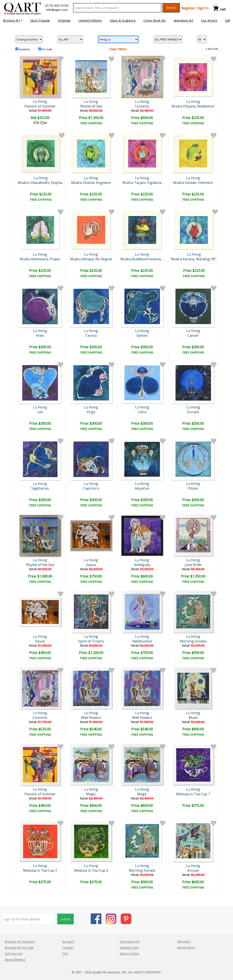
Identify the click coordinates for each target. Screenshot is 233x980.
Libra (142, 412)
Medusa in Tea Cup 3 (91, 870)
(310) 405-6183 (57, 5)
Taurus (91, 335)
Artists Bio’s (186, 947)
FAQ (65, 953)
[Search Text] (117, 8)
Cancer (193, 335)
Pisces (193, 488)
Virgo (91, 412)
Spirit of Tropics (91, 641)
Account (68, 941)
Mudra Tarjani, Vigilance (142, 183)
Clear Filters (118, 49)
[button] (13, 20)
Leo (40, 412)
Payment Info (130, 941)
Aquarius (142, 488)
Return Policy (129, 953)
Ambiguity (142, 565)
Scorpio (193, 412)
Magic (91, 794)
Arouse (193, 870)
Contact (68, 947)
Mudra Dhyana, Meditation (193, 106)
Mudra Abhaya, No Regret (91, 259)
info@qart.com (57, 10)
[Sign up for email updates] (28, 919)
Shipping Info (129, 947)
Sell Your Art (14, 953)
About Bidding (15, 959)
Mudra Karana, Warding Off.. (194, 259)
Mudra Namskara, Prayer (40, 259)
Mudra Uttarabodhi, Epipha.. (41, 183)
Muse (193, 718)
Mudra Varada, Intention (193, 183)
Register (188, 8)
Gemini (142, 335)
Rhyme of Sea (91, 106)
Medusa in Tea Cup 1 (193, 794)
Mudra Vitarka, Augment (91, 183)
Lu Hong (40, 101)
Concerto (142, 106)
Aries (40, 335)
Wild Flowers (91, 718)
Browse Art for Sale (19, 947)
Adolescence (142, 641)
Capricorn (91, 488)
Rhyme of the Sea (40, 565)
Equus (91, 565)
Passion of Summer (40, 106)
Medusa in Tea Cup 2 (40, 870)
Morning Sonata (193, 641)
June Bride (193, 565)
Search (171, 8)
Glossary (184, 941)
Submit (65, 919)
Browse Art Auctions (20, 941)
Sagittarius (40, 488)
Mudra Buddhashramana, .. (142, 259)
